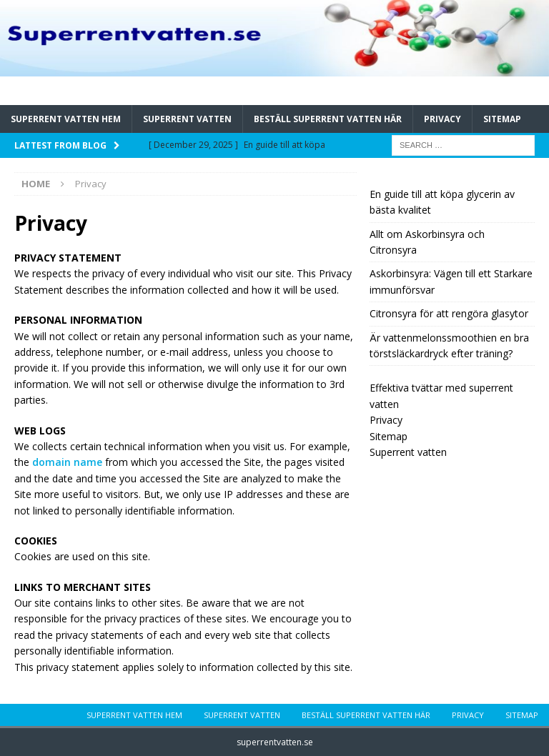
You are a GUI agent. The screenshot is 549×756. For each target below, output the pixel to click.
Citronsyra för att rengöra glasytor (449, 313)
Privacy (442, 119)
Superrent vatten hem (66, 119)
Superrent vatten (187, 119)
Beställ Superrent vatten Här (328, 119)
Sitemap (502, 119)
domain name (67, 462)
